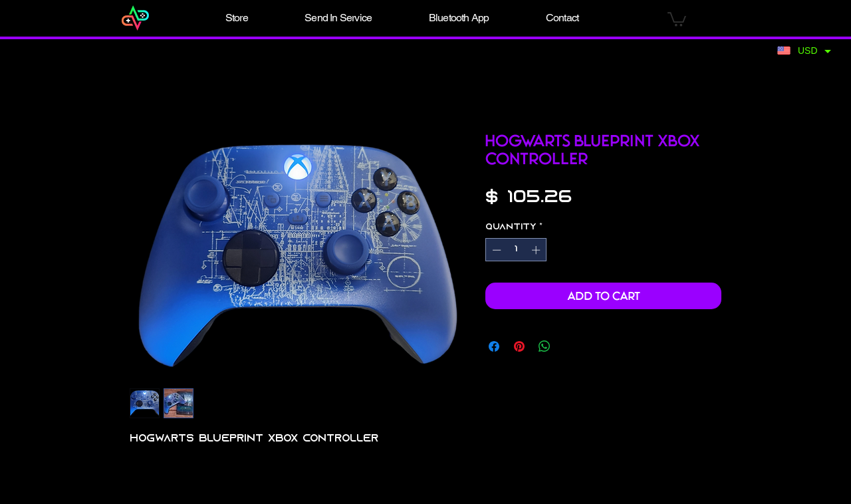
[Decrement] (495, 250)
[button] (237, 18)
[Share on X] (570, 346)
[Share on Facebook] (494, 346)
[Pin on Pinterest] (519, 346)
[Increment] (537, 250)
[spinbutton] (516, 250)
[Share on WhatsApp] (545, 346)
